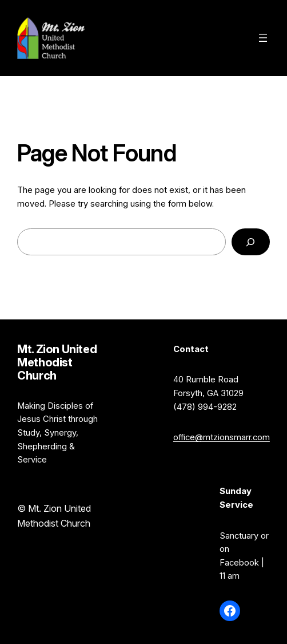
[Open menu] (263, 38)
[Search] (251, 242)
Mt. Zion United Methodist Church (152, 37)
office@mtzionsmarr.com (222, 437)
